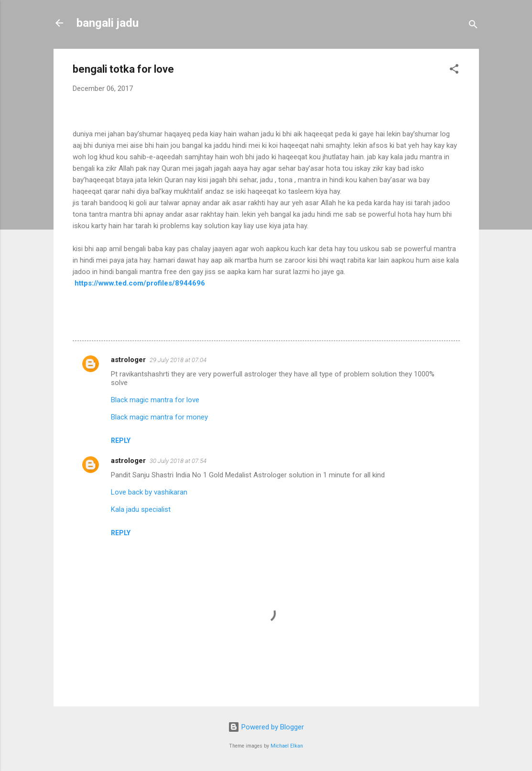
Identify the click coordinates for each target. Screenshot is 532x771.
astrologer (128, 360)
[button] (454, 71)
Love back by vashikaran (149, 492)
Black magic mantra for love (155, 400)
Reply (121, 441)
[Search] (473, 26)
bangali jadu (108, 23)
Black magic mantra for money (159, 417)
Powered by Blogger (266, 727)
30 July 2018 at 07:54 (178, 461)
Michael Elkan (287, 746)
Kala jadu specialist (141, 509)
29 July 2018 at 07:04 (178, 360)
